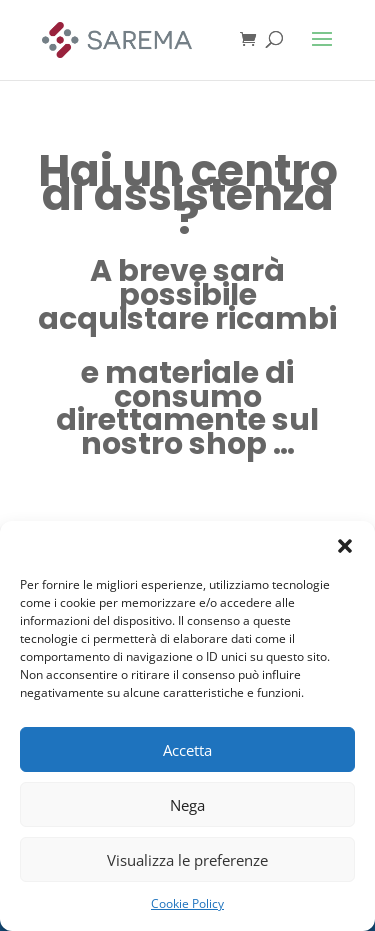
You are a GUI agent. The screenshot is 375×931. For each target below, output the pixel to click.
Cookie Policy (187, 903)
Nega (187, 805)
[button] (345, 546)
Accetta (187, 750)
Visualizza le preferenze (187, 860)
